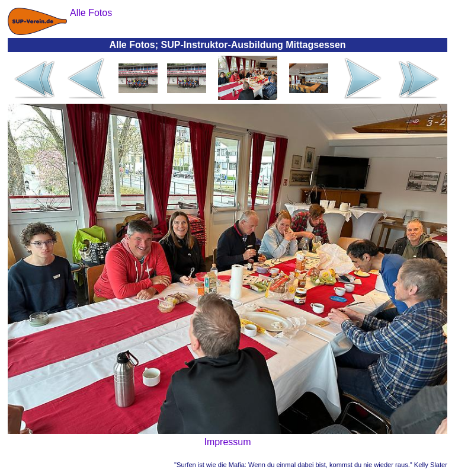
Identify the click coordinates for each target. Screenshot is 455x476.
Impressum (227, 442)
